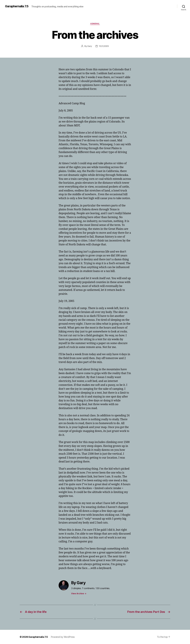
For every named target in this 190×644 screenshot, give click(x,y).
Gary (90, 46)
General (95, 24)
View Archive (79, 593)
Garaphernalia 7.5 (17, 6)
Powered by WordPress (63, 637)
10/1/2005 (104, 46)
